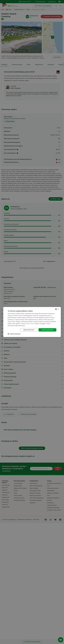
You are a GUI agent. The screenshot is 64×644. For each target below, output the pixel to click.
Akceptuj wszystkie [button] (47, 330)
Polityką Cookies (29, 323)
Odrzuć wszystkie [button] (27, 330)
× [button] (58, 309)
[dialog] (32, 322)
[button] (14, 334)
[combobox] (56, 309)
